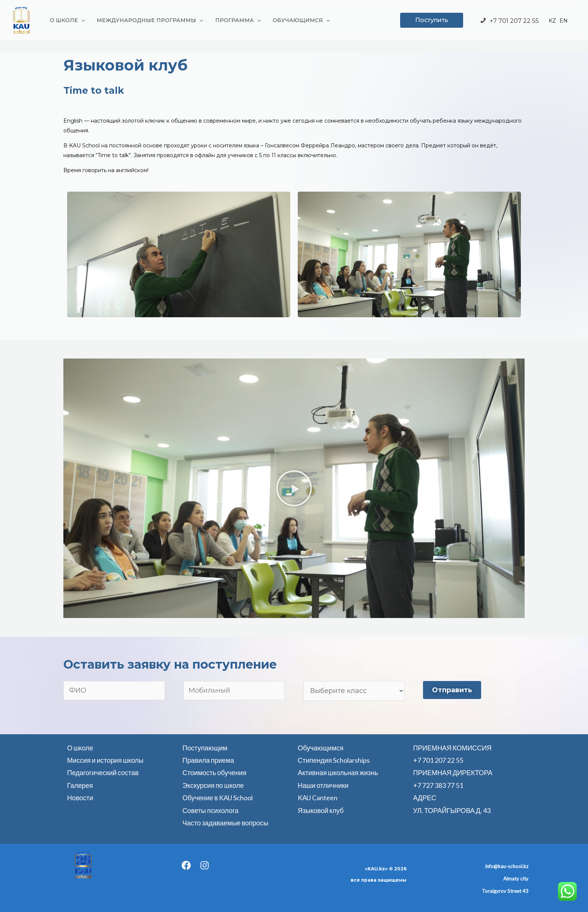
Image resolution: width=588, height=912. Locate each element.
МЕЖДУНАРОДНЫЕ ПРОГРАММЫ (148, 20)
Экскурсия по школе (213, 785)
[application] (81, 20)
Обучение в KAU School (218, 798)
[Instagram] (205, 865)
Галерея (80, 785)
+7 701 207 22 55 (509, 21)
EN (564, 21)
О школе (80, 748)
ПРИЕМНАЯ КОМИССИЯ (453, 748)
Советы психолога (211, 810)
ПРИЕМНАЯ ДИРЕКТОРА (453, 772)
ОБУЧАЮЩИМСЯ (296, 20)
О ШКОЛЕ (67, 20)
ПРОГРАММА (234, 20)
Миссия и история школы (105, 760)
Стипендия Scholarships (334, 760)
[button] (294, 488)
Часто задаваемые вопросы (226, 823)
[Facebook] (186, 865)
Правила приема (208, 760)
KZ (552, 21)
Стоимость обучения (215, 772)
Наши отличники (323, 785)
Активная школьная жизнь (338, 772)
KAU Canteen (318, 798)
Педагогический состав (103, 772)
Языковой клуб (321, 810)
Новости (80, 798)
